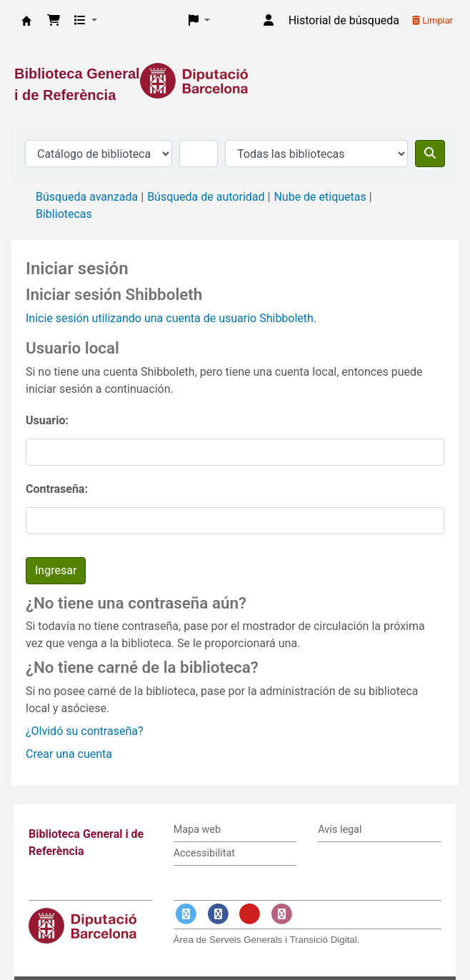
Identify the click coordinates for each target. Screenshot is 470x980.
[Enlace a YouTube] (250, 914)
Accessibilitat (204, 853)
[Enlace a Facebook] (218, 914)
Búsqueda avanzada (87, 197)
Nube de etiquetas (320, 197)
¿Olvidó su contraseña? (85, 731)
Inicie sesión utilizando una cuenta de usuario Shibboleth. (171, 318)
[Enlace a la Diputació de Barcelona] (235, 81)
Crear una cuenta (69, 754)
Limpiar (432, 20)
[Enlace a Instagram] (281, 914)
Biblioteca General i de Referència (26, 21)
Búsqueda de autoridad (206, 197)
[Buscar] (430, 154)
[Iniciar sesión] (269, 21)
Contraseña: (57, 489)
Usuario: (47, 420)
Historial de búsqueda (344, 20)
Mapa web (197, 830)
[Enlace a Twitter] (186, 914)
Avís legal (340, 830)
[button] (54, 21)
